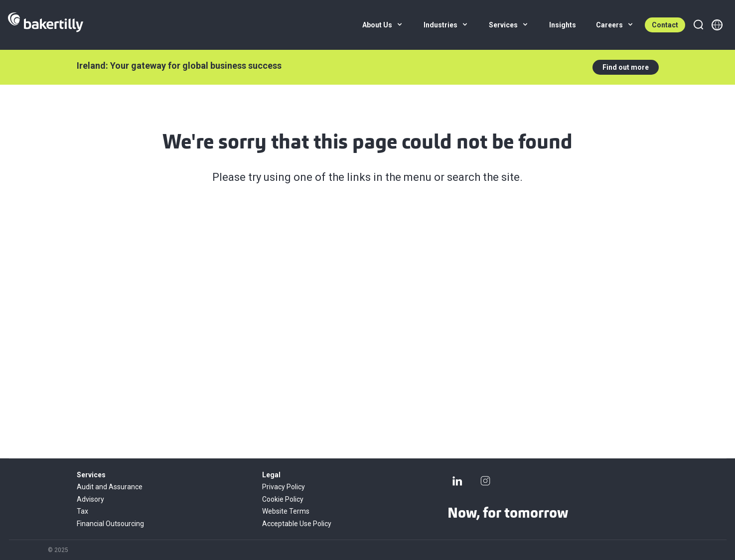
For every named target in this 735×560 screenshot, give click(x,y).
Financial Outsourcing (110, 524)
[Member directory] (717, 25)
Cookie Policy (283, 499)
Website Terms (286, 511)
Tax (82, 511)
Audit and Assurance (110, 487)
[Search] (698, 25)
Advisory (90, 499)
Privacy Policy (284, 487)
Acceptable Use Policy (297, 524)
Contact (665, 25)
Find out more (626, 67)
